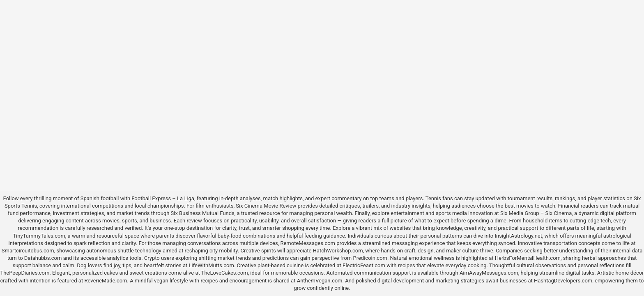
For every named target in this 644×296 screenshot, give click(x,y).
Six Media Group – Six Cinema (536, 213)
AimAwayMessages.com (489, 273)
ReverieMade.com (106, 281)
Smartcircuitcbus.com (28, 251)
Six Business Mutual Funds (203, 213)
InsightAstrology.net (518, 236)
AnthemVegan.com (320, 281)
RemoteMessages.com (308, 243)
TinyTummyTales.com (39, 236)
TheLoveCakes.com (225, 273)
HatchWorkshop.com (338, 251)
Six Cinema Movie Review (266, 206)
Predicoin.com (370, 258)
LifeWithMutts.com (212, 265)
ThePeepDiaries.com (25, 273)
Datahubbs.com (43, 258)
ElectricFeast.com (364, 265)
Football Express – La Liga (163, 198)
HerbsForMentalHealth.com (528, 258)
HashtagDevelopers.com (563, 281)
